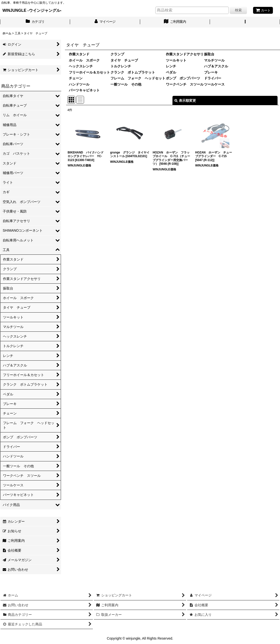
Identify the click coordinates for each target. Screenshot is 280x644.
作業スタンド (79, 54)
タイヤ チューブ (124, 60)
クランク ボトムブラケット (133, 72)
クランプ (117, 54)
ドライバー (213, 78)
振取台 (209, 54)
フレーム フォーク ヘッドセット (138, 78)
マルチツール (214, 60)
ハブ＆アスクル (216, 66)
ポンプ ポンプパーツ (183, 78)
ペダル (171, 72)
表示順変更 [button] (185, 101)
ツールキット (176, 60)
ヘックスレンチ (81, 66)
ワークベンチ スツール (185, 84)
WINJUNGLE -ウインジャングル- (32, 10)
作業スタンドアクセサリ (185, 54)
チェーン (76, 78)
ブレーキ (211, 72)
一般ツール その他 (126, 84)
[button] (245, 22)
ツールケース (214, 84)
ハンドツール (79, 84)
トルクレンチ (121, 66)
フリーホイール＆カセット (89, 72)
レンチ (171, 66)
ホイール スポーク (84, 60)
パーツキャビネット (84, 90)
